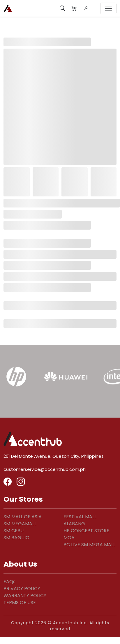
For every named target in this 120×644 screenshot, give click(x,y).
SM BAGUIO (16, 538)
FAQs (9, 582)
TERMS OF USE (20, 603)
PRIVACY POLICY (22, 589)
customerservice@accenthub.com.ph (45, 469)
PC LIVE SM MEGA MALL (89, 545)
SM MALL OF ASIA (23, 517)
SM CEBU (14, 531)
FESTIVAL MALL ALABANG (80, 520)
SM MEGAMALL (20, 524)
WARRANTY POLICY (25, 596)
